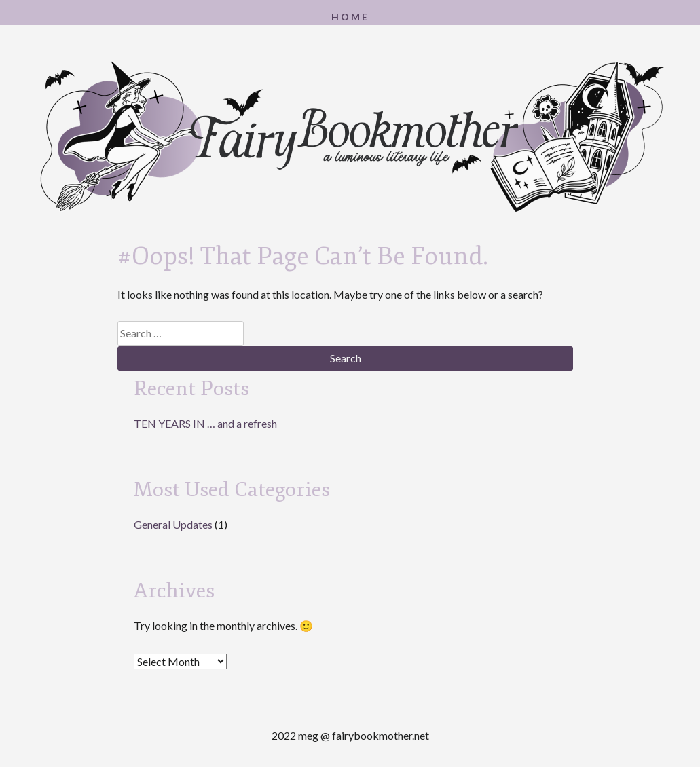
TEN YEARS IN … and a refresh (205, 423)
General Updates (173, 524)
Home (350, 17)
